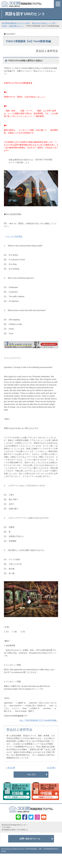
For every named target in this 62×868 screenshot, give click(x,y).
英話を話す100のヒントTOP (44, 23)
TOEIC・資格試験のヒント (13, 26)
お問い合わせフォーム (30, 839)
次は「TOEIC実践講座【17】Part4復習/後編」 (39, 720)
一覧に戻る (31, 775)
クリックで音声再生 (14, 236)
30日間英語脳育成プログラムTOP (16, 23)
